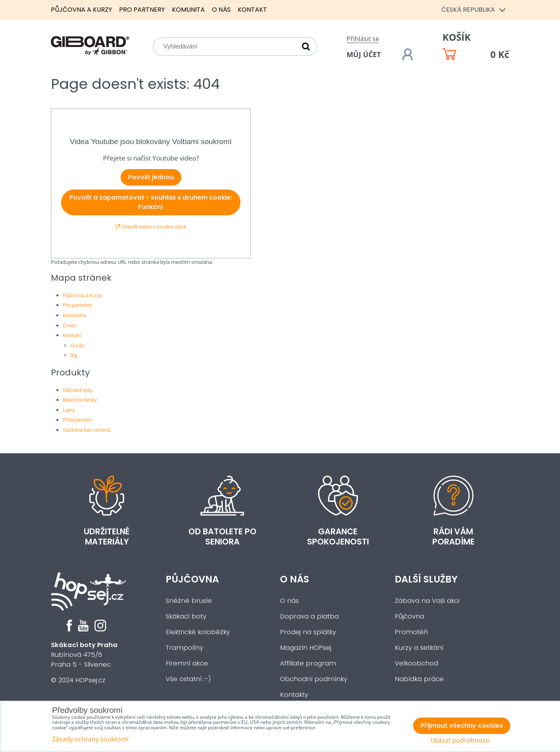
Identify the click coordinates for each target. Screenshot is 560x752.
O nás (221, 10)
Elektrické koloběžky (198, 632)
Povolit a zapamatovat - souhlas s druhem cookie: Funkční (151, 202)
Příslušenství (77, 420)
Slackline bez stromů (87, 430)
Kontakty (294, 695)
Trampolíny (184, 648)
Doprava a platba (309, 616)
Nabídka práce (419, 679)
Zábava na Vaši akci (427, 601)
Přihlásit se (363, 39)
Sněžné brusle (189, 601)
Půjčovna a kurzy (81, 10)
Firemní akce (187, 663)
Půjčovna (192, 579)
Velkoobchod (416, 663)
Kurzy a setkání (419, 648)
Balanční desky (80, 400)
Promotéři (411, 632)
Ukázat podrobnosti (460, 740)
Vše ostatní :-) (188, 679)
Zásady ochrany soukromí (90, 739)
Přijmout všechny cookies (462, 726)
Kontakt (252, 10)
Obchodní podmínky (314, 679)
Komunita (188, 10)
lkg (74, 355)
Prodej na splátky (308, 632)
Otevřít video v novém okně (151, 227)
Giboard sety (78, 390)
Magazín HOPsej (306, 648)
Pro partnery (142, 10)
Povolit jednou (151, 177)
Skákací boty (186, 616)
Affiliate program (308, 663)
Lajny (69, 410)
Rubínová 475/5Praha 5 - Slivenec (84, 655)
